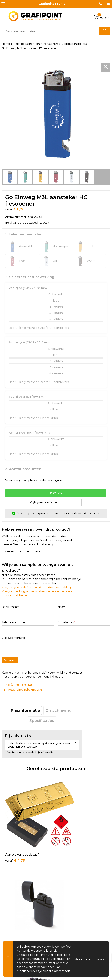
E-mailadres (67, 622)
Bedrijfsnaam (11, 607)
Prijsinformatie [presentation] (25, 710)
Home (6, 44)
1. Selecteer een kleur (25, 234)
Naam (62, 607)
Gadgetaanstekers (74, 44)
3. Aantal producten (23, 469)
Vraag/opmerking (13, 638)
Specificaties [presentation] (42, 721)
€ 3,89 (69, 838)
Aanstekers (51, 44)
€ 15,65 (70, 913)
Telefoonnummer (14, 622)
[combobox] (51, 31)
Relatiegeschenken (27, 44)
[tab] (25, 711)
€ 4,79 (15, 838)
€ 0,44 (15, 909)
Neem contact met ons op (22, 551)
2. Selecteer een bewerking (30, 277)
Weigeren (101, 959)
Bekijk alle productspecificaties (27, 223)
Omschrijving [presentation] (58, 710)
